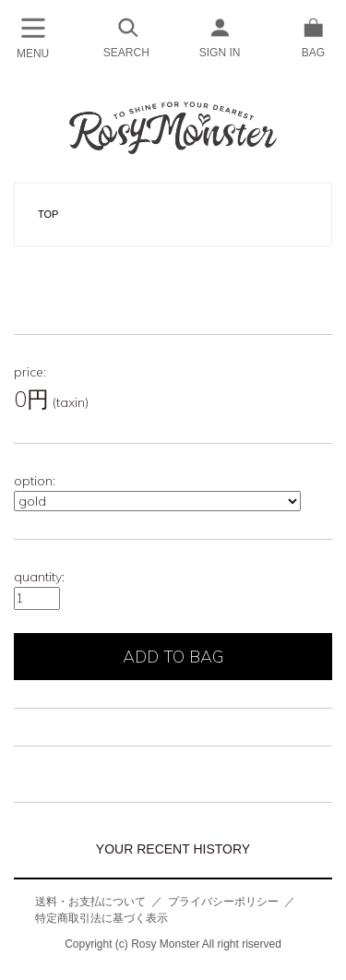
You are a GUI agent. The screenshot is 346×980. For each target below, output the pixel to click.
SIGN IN (220, 36)
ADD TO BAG (173, 657)
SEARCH (126, 36)
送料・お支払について (90, 902)
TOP (48, 214)
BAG (313, 36)
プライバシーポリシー (223, 902)
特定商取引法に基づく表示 (101, 918)
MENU (33, 37)
